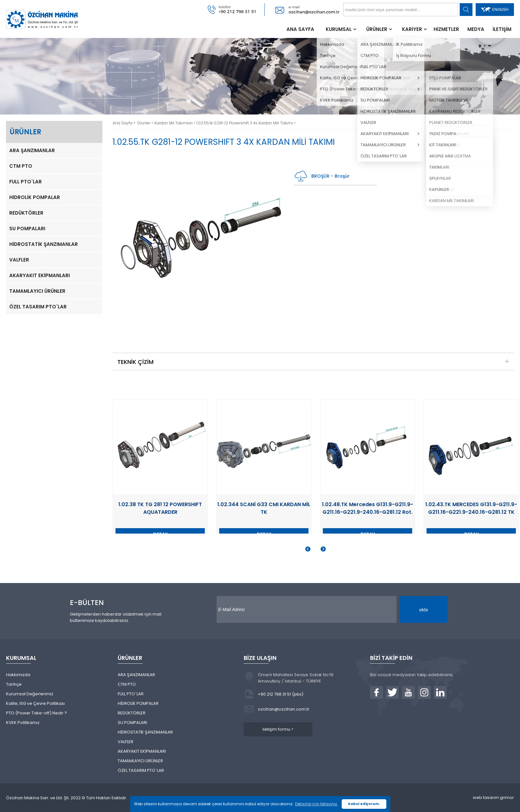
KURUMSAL (339, 29)
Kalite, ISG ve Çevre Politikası (35, 703)
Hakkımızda (18, 675)
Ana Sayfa (123, 123)
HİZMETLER (446, 29)
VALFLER (19, 260)
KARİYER (412, 29)
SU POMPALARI (27, 229)
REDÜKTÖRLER (26, 213)
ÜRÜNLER (377, 29)
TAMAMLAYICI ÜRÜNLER (37, 291)
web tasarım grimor (493, 797)
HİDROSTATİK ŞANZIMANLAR (44, 244)
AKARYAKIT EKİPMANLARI (40, 275)
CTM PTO (21, 166)
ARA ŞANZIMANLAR (32, 150)
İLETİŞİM (502, 29)
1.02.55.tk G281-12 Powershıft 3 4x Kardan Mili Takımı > (246, 123)
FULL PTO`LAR (26, 182)
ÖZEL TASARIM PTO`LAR (38, 307)
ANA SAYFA (300, 29)
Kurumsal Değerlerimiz (30, 694)
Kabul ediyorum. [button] (364, 804)
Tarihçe (14, 684)
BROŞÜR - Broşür (322, 176)
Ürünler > (146, 123)
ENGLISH (495, 9)
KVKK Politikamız (23, 723)
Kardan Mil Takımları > (175, 123)
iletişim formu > (278, 729)
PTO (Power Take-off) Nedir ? (37, 713)
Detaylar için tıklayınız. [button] (316, 804)
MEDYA (476, 29)
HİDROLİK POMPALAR (35, 197)
